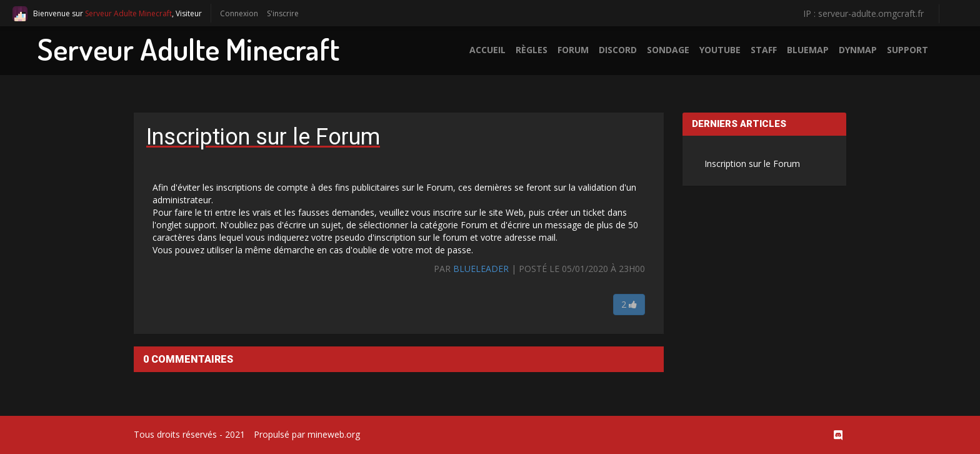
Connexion (239, 13)
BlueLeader (481, 269)
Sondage (668, 50)
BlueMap (808, 50)
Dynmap (858, 50)
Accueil (487, 50)
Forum (573, 50)
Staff (764, 50)
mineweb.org (334, 434)
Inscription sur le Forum (752, 164)
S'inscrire (283, 13)
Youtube (720, 50)
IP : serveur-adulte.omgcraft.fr (863, 13)
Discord (618, 50)
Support (907, 50)
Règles (532, 50)
